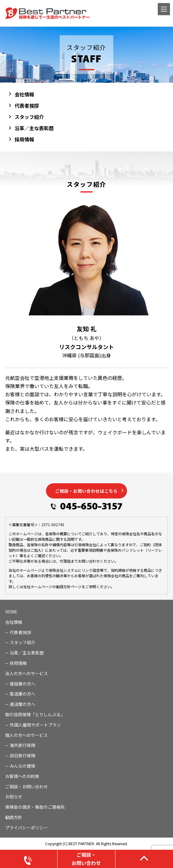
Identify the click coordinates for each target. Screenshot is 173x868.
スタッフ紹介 (29, 117)
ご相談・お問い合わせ (26, 786)
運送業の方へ (23, 704)
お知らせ (14, 797)
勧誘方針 (14, 817)
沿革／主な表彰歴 (34, 128)
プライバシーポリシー (26, 828)
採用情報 (24, 139)
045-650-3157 (91, 505)
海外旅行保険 (23, 745)
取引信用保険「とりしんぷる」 (35, 714)
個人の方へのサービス (26, 735)
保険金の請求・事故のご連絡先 (35, 807)
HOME (11, 612)
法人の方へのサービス (26, 673)
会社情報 (24, 94)
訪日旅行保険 (23, 755)
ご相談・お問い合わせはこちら (86, 491)
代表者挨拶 (27, 106)
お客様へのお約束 (22, 776)
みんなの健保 (23, 766)
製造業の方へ (23, 694)
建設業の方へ (23, 684)
